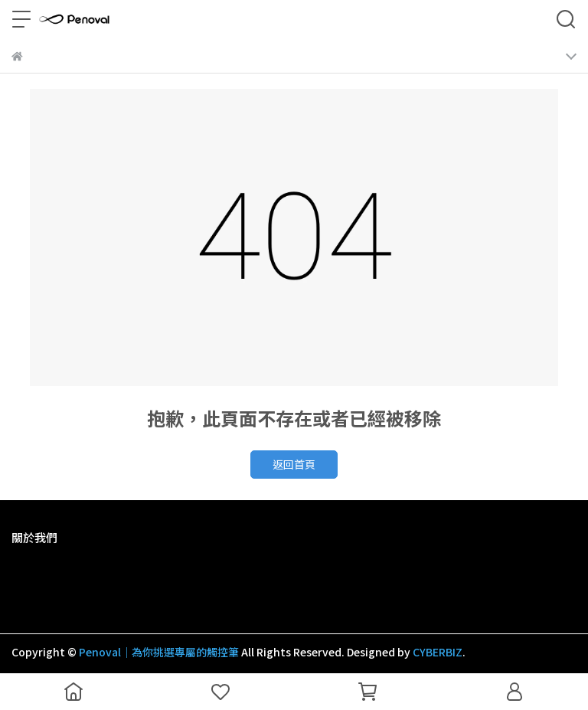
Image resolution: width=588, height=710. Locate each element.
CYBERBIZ (438, 652)
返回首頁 (294, 464)
